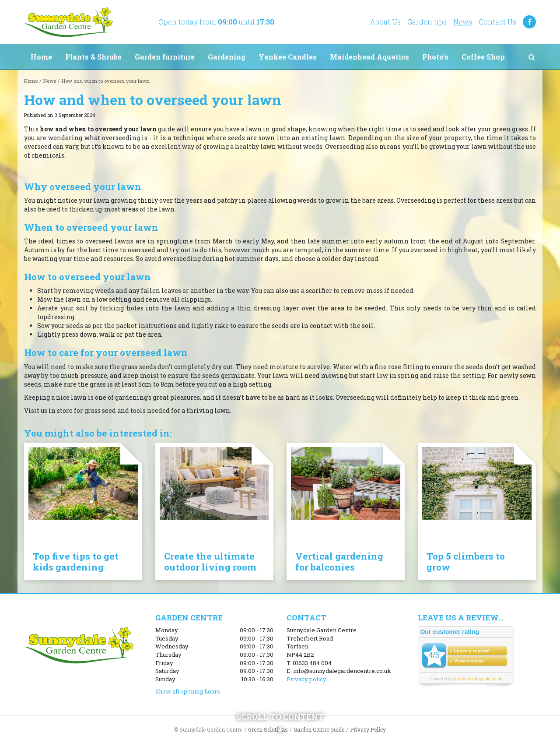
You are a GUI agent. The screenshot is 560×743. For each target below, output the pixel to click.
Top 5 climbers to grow (466, 562)
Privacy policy (306, 679)
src (532, 57)
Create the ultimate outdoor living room (210, 562)
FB (529, 22)
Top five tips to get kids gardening (76, 562)
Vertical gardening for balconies (339, 562)
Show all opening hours (188, 691)
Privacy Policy (368, 729)
